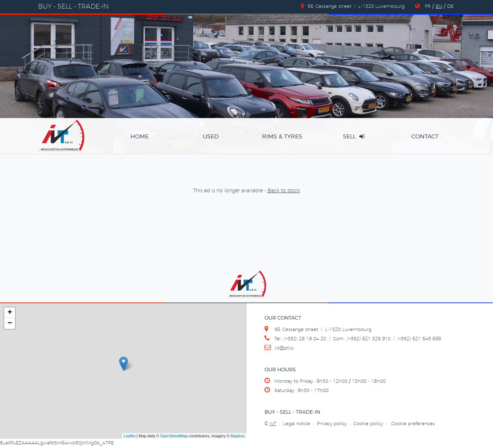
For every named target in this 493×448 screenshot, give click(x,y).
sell (354, 136)
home (140, 137)
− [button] (10, 324)
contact (425, 137)
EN (439, 7)
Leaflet (130, 436)
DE (450, 7)
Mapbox (238, 436)
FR (428, 7)
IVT (273, 424)
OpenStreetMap (174, 436)
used (211, 137)
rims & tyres (282, 137)
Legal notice (297, 424)
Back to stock (284, 191)
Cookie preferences (413, 424)
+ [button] (10, 313)
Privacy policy (332, 424)
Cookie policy (368, 424)
